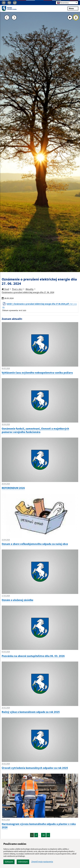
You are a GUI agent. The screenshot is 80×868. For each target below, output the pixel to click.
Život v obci (17, 289)
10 (43, 835)
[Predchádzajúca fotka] (7, 17)
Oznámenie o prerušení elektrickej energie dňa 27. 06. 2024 (28, 292)
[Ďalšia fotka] (14, 17)
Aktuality (30, 289)
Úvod (5, 289)
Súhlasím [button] (9, 862)
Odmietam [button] (23, 862)
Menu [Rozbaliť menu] (73, 8)
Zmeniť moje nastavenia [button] (42, 862)
